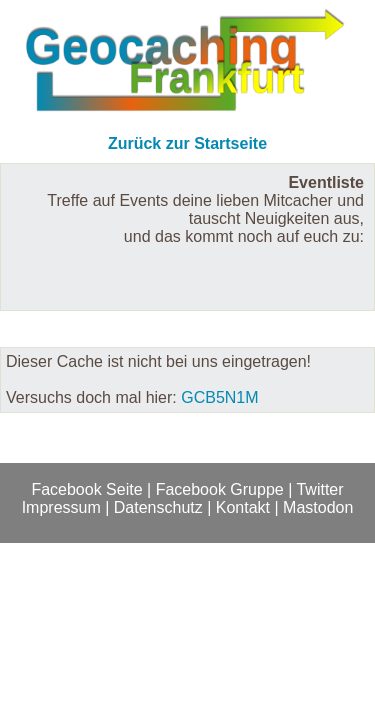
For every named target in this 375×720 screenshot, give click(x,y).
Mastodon (318, 507)
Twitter (319, 489)
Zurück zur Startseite (187, 143)
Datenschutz (158, 507)
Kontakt (243, 507)
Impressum (61, 507)
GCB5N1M (219, 397)
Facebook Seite (86, 489)
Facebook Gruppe (220, 489)
